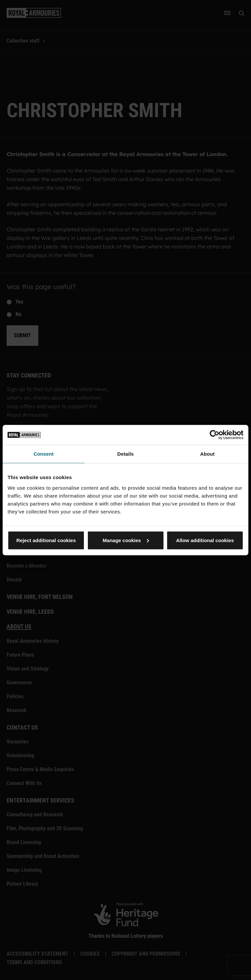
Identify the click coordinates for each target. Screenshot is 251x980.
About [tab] (207, 454)
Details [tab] (126, 454)
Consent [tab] (44, 454)
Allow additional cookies (205, 540)
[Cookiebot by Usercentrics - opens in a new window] (215, 435)
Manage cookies (126, 540)
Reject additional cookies (46, 540)
